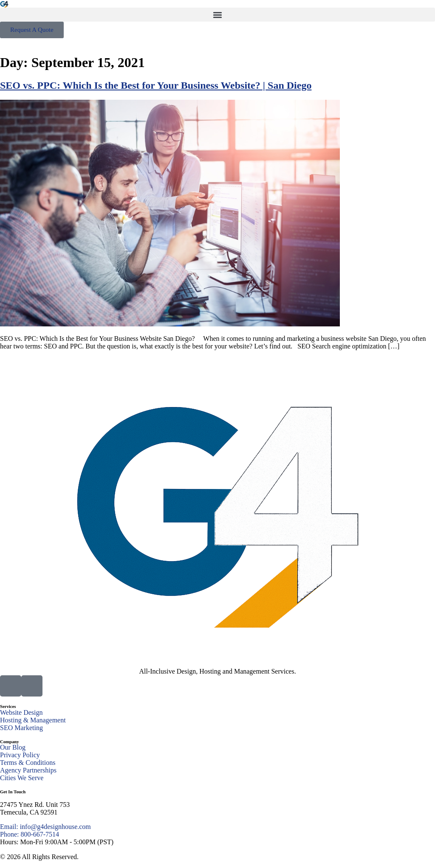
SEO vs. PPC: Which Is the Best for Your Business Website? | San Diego (156, 85)
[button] (217, 15)
